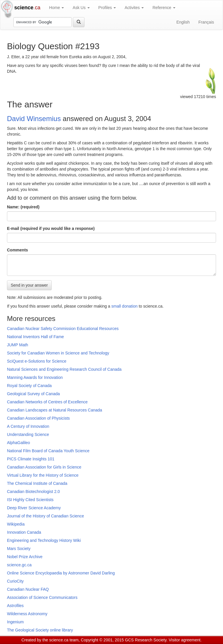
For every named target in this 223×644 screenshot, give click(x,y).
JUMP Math (18, 345)
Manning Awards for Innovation (35, 377)
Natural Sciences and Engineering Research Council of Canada (64, 369)
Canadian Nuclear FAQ (28, 589)
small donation (125, 306)
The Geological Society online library (40, 630)
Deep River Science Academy (34, 508)
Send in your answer (29, 285)
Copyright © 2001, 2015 (102, 640)
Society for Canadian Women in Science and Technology (58, 353)
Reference (164, 8)
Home (56, 8)
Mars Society (19, 549)
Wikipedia (16, 524)
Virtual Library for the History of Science (43, 475)
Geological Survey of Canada (33, 394)
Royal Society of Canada (29, 386)
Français (206, 22)
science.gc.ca (19, 565)
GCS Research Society (146, 640)
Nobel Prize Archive (25, 557)
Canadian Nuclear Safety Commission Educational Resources (63, 329)
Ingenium (15, 622)
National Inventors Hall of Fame (35, 337)
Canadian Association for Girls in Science (44, 467)
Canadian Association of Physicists (38, 418)
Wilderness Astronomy (27, 614)
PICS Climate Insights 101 (31, 459)
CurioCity (15, 581)
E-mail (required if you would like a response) (51, 228)
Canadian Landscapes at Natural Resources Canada (55, 410)
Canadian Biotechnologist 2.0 (33, 492)
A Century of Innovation (28, 426)
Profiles (107, 8)
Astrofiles (15, 606)
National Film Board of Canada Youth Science (48, 451)
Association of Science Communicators (42, 597)
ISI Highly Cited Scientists (30, 500)
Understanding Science (28, 434)
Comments (17, 250)
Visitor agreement (185, 640)
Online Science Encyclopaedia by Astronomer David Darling (61, 573)
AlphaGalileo (18, 443)
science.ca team (64, 640)
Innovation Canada (24, 532)
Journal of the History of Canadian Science (45, 516)
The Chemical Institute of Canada (37, 483)
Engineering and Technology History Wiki (44, 540)
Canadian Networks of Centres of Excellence (47, 402)
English (183, 22)
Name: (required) (23, 207)
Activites (134, 8)
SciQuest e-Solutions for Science (37, 361)
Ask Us (81, 8)
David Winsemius (34, 119)
